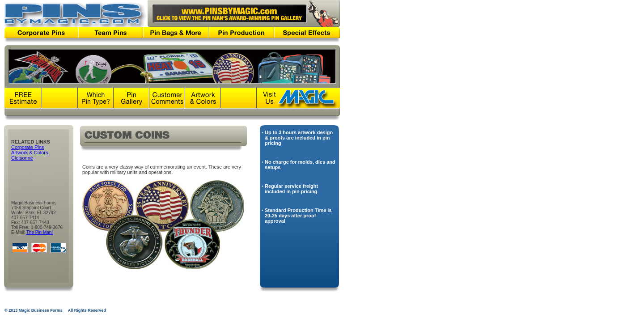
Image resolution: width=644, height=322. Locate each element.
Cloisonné (22, 158)
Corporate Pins (28, 147)
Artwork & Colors (30, 153)
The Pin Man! (40, 232)
